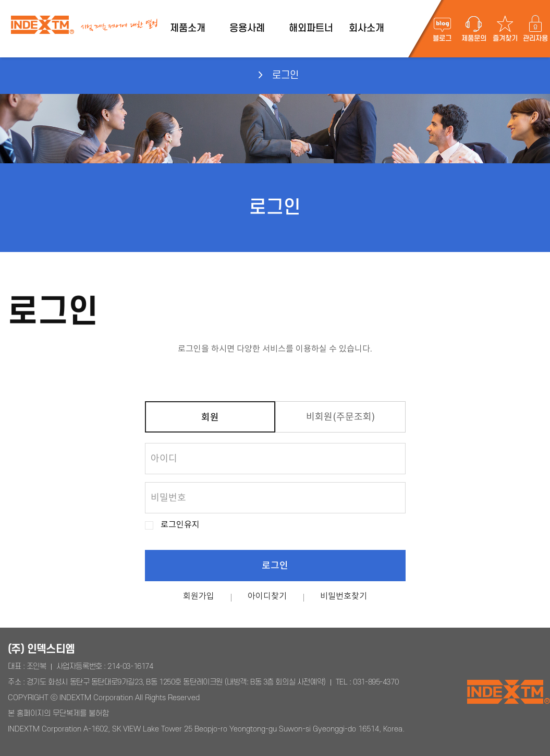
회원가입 (199, 596)
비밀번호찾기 (344, 596)
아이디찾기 (267, 596)
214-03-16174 (130, 667)
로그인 (275, 566)
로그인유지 (180, 525)
